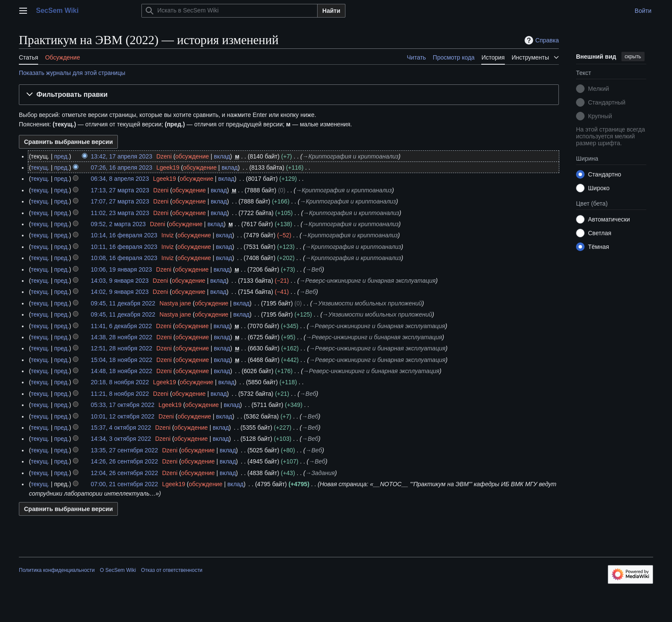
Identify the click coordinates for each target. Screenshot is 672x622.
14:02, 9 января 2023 (120, 292)
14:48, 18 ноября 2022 (122, 371)
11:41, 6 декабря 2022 (121, 326)
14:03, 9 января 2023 (120, 281)
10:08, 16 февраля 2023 (124, 258)
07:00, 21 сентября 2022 (124, 484)
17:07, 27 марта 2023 (120, 201)
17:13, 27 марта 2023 (120, 190)
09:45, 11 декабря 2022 (123, 303)
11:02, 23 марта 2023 (120, 213)
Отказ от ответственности (172, 570)
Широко (599, 188)
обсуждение (192, 156)
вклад (222, 156)
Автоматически (609, 219)
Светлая (600, 233)
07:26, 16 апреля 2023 (122, 167)
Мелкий (598, 89)
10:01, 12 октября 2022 (123, 416)
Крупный (600, 116)
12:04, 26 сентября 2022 (124, 473)
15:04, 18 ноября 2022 (122, 360)
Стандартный (607, 102)
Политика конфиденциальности (57, 570)
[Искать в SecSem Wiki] (229, 11)
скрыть (633, 57)
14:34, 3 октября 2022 (121, 439)
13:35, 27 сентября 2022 (124, 450)
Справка (541, 40)
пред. (61, 156)
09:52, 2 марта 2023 (118, 224)
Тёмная (598, 247)
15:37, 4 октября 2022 (121, 428)
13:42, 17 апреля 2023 (122, 156)
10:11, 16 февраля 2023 (124, 247)
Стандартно (604, 174)
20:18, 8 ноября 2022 (120, 382)
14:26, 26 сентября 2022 (124, 461)
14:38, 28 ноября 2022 (122, 337)
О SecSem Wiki (118, 570)
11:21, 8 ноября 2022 (120, 394)
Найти (331, 11)
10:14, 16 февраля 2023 (124, 235)
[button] (289, 95)
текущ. (40, 167)
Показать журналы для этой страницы (72, 73)
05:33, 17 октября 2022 (123, 405)
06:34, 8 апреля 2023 (120, 179)
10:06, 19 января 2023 (121, 269)
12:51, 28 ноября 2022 (122, 348)
